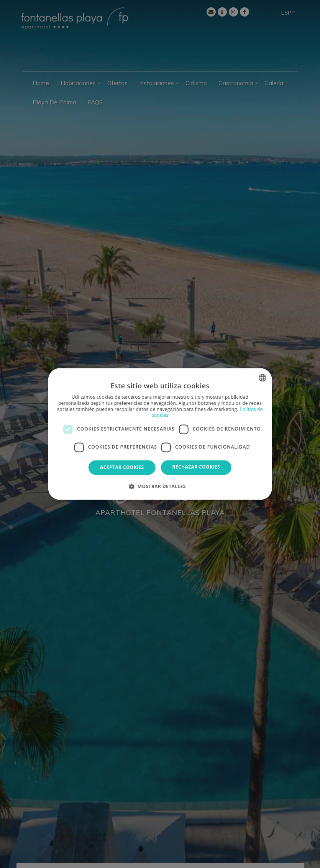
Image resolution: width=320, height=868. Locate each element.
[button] (160, 487)
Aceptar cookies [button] (122, 467)
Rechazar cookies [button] (196, 467)
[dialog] (160, 434)
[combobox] (263, 378)
